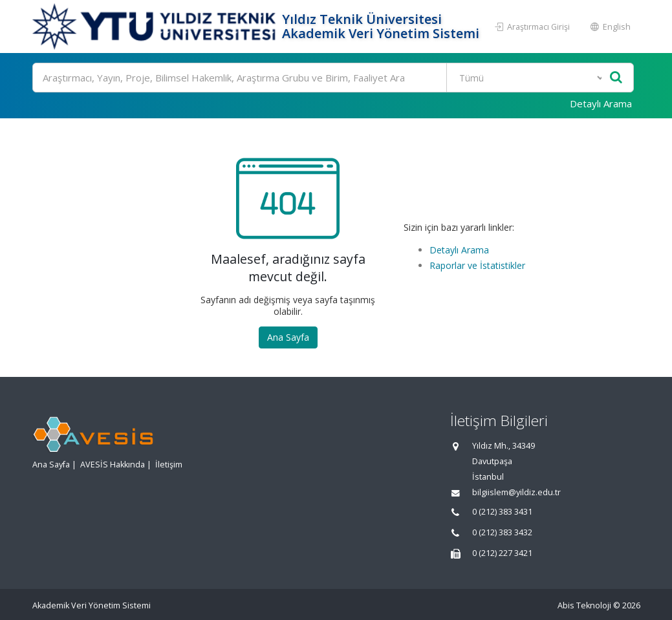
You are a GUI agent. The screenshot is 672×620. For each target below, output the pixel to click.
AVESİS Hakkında (113, 465)
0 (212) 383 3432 (502, 532)
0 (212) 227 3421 (502, 553)
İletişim (169, 465)
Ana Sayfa (288, 337)
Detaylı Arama (601, 103)
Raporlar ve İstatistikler (477, 265)
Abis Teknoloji (584, 605)
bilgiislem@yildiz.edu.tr (516, 492)
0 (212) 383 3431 (502, 512)
